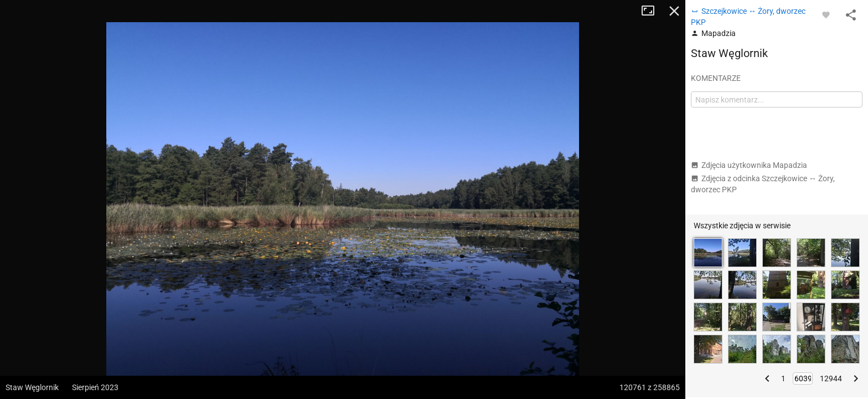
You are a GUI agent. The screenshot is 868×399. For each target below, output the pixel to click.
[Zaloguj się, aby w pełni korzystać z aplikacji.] (826, 14)
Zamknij (674, 11)
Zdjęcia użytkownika (749, 165)
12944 (831, 378)
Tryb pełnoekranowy (652, 11)
